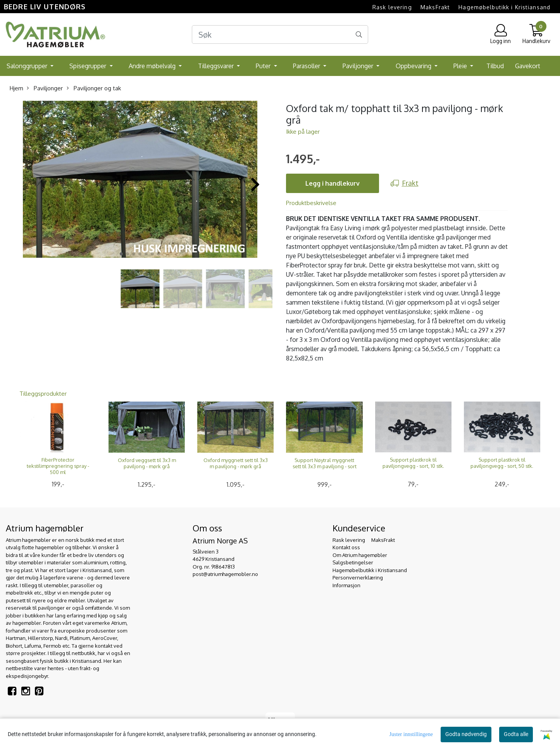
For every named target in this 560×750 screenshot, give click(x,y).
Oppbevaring (414, 66)
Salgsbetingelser (353, 562)
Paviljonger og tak (94, 88)
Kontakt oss (346, 547)
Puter (264, 66)
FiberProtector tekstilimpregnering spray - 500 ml (58, 466)
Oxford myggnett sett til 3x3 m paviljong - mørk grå (236, 463)
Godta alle (516, 734)
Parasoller (307, 66)
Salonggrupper (28, 66)
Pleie (461, 66)
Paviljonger (359, 66)
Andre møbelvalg (153, 66)
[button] (121, 254)
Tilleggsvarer (217, 66)
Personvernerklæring (358, 578)
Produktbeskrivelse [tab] (311, 203)
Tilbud (495, 66)
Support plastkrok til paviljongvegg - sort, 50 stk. (502, 463)
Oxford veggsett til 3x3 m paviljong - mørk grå (147, 463)
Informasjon (346, 585)
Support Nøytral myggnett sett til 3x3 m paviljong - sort (325, 463)
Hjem (16, 88)
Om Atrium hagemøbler (360, 555)
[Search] (280, 34)
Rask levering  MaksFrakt (411, 7)
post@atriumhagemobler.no (225, 574)
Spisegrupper (89, 66)
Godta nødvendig (466, 734)
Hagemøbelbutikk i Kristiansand (504, 7)
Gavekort (528, 66)
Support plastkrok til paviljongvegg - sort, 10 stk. (413, 463)
